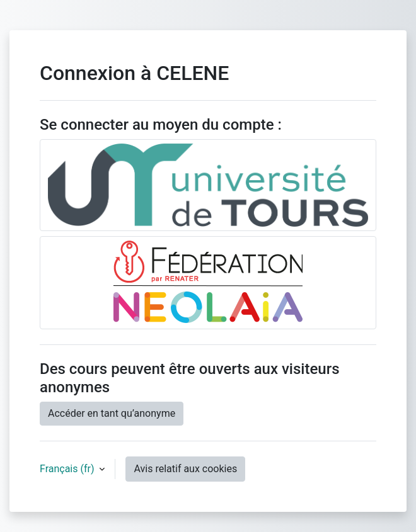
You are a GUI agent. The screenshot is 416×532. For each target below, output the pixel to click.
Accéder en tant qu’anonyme (112, 413)
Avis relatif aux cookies (185, 469)
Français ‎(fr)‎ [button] (68, 469)
